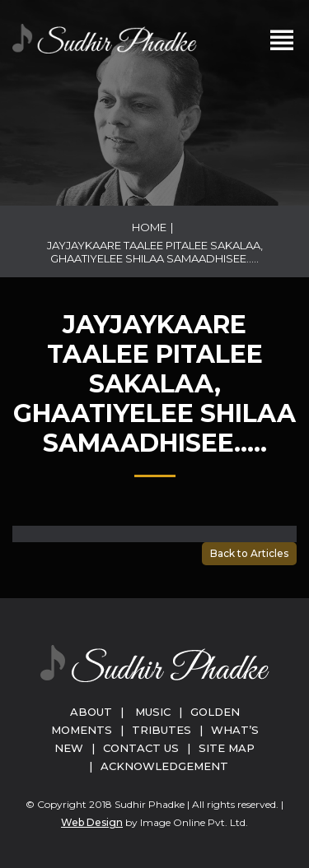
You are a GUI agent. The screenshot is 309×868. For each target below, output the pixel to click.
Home (149, 227)
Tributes (162, 730)
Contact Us (141, 748)
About (91, 712)
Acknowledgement (164, 766)
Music (153, 712)
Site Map (227, 748)
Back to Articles (249, 553)
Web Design (92, 822)
